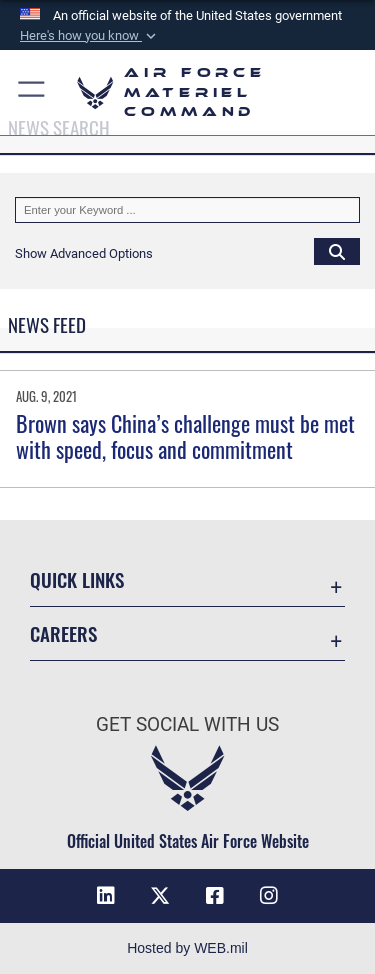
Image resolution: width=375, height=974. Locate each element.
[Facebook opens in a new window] (215, 896)
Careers (63, 633)
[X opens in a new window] (160, 896)
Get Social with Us (187, 724)
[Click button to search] (337, 251)
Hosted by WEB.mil (187, 948)
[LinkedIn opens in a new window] (106, 896)
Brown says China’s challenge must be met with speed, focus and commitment (185, 436)
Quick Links (77, 579)
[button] (90, 36)
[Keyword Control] (187, 210)
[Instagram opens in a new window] (269, 896)
